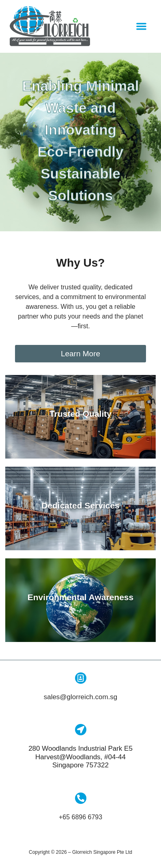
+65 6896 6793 (80, 819)
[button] (142, 27)
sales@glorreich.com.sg (81, 699)
